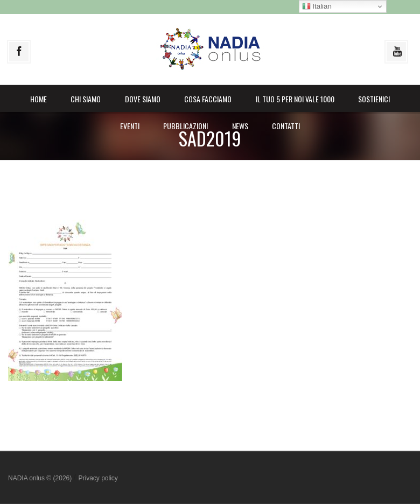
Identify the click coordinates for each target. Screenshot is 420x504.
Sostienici (374, 99)
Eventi (130, 126)
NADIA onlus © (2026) (41, 478)
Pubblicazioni (185, 126)
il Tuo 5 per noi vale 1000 (295, 99)
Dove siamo (143, 99)
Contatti (286, 126)
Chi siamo (86, 99)
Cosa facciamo (208, 99)
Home (38, 99)
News (240, 126)
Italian (317, 6)
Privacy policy (98, 478)
